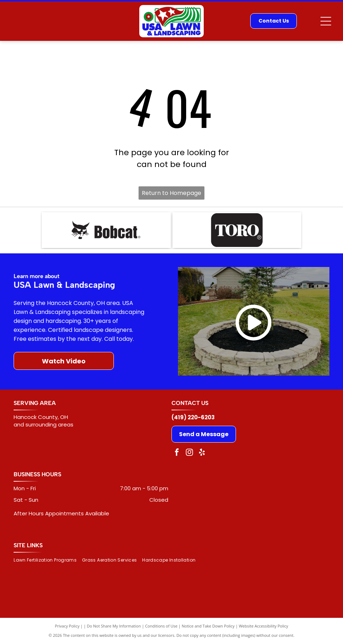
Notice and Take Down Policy (208, 626)
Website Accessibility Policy (264, 626)
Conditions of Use (161, 626)
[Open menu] (326, 21)
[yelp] (202, 453)
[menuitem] (48, 560)
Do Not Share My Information (114, 626)
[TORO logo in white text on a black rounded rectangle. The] (237, 230)
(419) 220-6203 (193, 417)
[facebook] (177, 453)
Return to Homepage (171, 193)
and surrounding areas (44, 424)
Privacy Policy (67, 626)
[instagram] (189, 453)
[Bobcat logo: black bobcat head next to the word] (106, 230)
